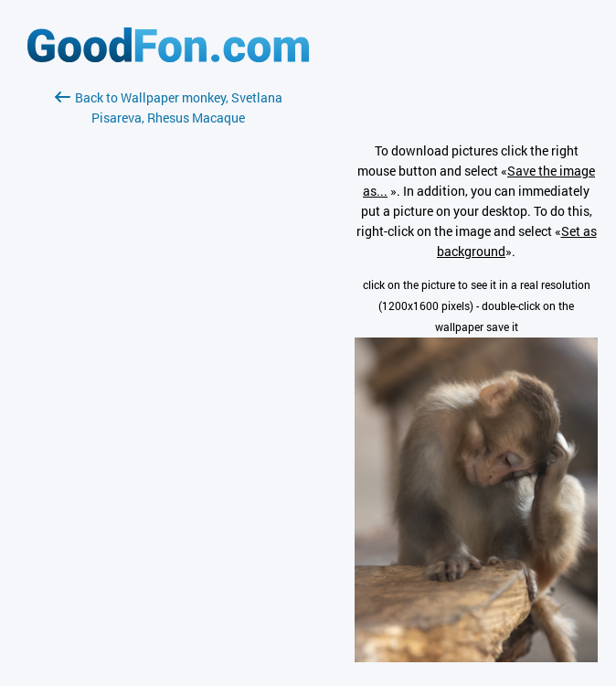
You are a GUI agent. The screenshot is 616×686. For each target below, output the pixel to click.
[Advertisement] (168, 345)
